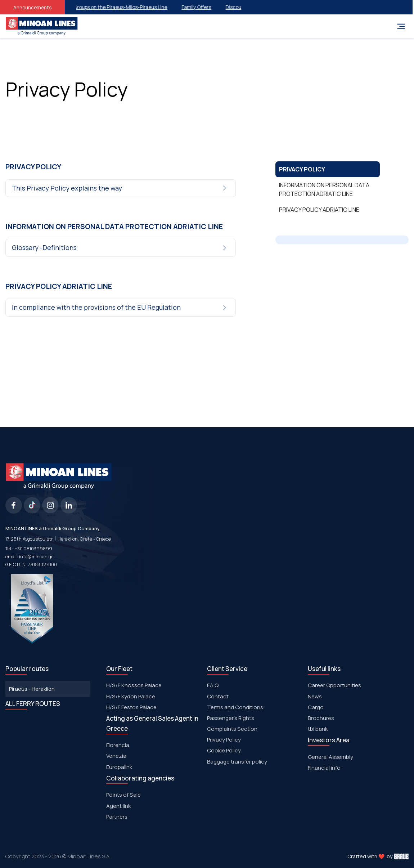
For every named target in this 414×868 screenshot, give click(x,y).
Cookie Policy (224, 750)
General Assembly (330, 757)
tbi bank (318, 729)
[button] (121, 188)
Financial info (324, 768)
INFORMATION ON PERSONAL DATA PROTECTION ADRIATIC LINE (324, 189)
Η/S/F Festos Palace (131, 707)
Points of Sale (123, 795)
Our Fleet (119, 669)
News (315, 696)
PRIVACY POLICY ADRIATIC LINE (319, 210)
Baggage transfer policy (237, 762)
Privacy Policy (224, 740)
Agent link (118, 806)
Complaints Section (232, 729)
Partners (117, 817)
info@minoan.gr (36, 556)
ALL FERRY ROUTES (33, 704)
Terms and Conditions (235, 707)
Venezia (116, 756)
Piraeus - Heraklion (32, 689)
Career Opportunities (334, 685)
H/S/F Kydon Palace (131, 696)
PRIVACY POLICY (302, 169)
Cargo (316, 707)
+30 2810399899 (33, 549)
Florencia (118, 745)
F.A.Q (213, 685)
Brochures (321, 718)
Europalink (119, 767)
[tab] (121, 188)
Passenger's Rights (231, 718)
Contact (218, 696)
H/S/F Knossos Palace (134, 685)
